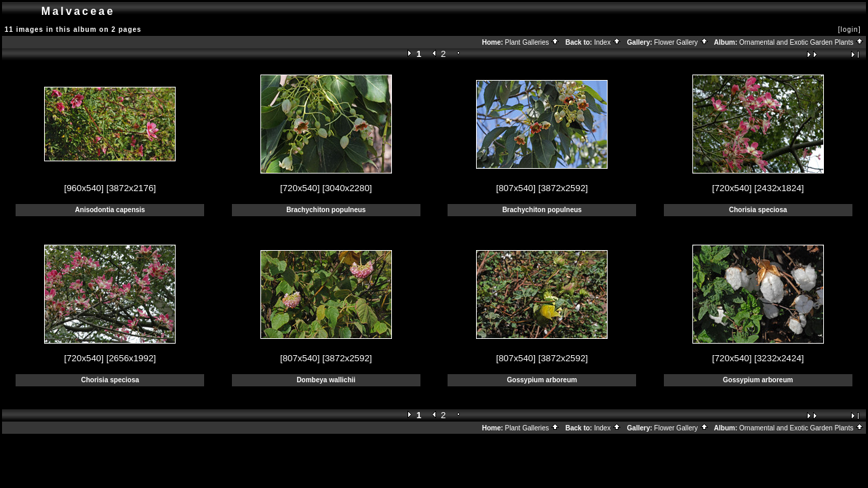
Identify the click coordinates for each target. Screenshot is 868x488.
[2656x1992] (131, 358)
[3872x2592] (563, 188)
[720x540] (300, 188)
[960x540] (84, 188)
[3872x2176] (131, 188)
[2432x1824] (779, 188)
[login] (850, 29)
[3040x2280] (347, 188)
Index (608, 42)
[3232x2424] (779, 358)
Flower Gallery (682, 42)
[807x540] (516, 188)
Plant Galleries (533, 42)
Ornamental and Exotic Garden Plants (802, 42)
